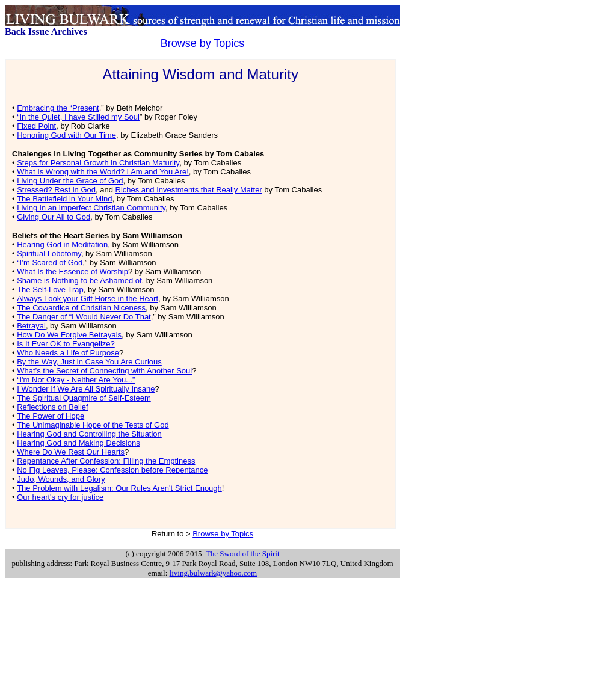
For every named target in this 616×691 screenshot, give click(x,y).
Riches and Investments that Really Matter (189, 190)
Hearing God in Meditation (62, 244)
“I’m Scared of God (50, 263)
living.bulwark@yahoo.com (214, 573)
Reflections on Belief (53, 407)
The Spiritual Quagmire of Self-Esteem (84, 398)
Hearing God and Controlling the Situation (89, 434)
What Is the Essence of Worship (72, 272)
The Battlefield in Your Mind (64, 199)
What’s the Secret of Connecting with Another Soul (104, 371)
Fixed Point (36, 126)
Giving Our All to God (54, 217)
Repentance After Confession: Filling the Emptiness (106, 461)
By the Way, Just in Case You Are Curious (89, 362)
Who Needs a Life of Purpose (68, 353)
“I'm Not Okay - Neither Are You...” (76, 380)
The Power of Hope (51, 416)
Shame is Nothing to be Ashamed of (79, 281)
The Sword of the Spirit (243, 554)
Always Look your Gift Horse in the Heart (88, 299)
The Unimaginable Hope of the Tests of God (93, 425)
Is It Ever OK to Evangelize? (66, 344)
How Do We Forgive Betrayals (69, 335)
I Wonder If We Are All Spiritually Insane (86, 389)
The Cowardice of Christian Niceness (81, 308)
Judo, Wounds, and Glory (61, 479)
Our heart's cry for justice (60, 497)
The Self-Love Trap (50, 290)
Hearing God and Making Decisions (79, 443)
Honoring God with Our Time (66, 135)
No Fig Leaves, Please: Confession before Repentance (112, 470)
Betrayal (31, 326)
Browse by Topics (203, 43)
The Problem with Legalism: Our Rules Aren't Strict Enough (119, 488)
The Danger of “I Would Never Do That (84, 317)
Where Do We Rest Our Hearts (71, 452)
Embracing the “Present (58, 108)
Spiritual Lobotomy (49, 253)
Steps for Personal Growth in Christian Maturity (98, 163)
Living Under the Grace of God (70, 181)
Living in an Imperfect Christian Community (91, 208)
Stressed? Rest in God (56, 190)
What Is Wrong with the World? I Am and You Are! (103, 172)
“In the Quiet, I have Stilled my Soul (78, 117)
